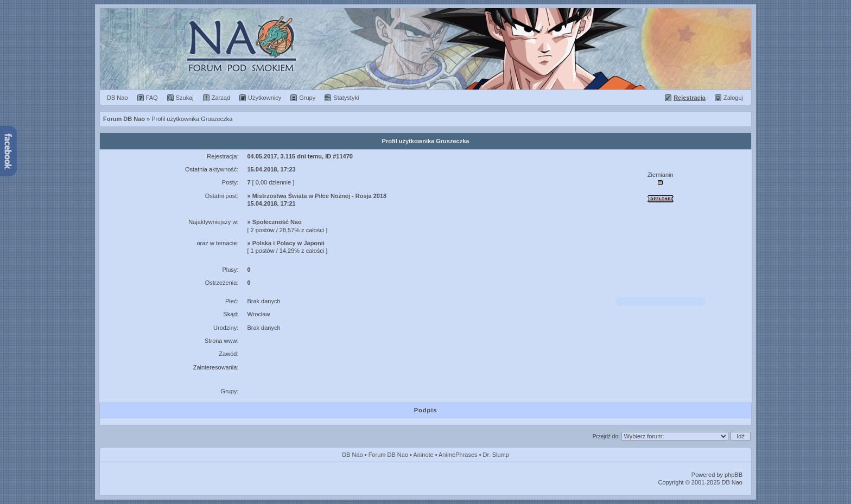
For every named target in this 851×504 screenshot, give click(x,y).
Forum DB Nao (388, 455)
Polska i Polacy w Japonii (288, 243)
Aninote (423, 455)
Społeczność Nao (277, 222)
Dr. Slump (496, 455)
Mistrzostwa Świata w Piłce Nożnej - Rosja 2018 (320, 196)
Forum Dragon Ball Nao (426, 49)
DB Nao (353, 455)
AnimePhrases (458, 455)
